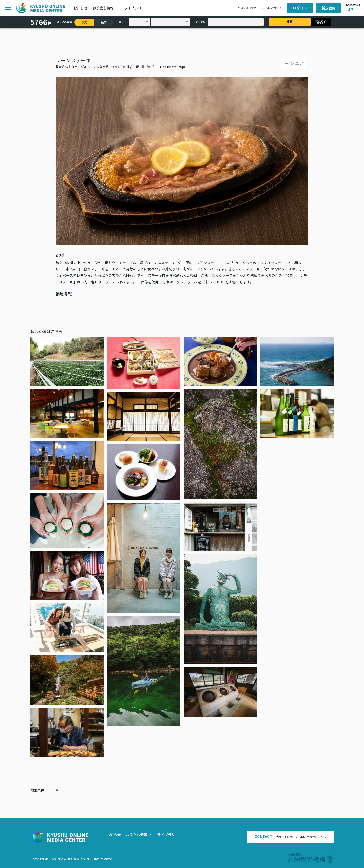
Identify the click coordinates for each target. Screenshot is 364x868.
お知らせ (80, 8)
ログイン (300, 8)
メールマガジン (271, 8)
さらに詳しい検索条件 (321, 22)
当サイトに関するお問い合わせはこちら (290, 837)
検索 (290, 22)
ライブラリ (133, 8)
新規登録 (329, 8)
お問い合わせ (247, 8)
